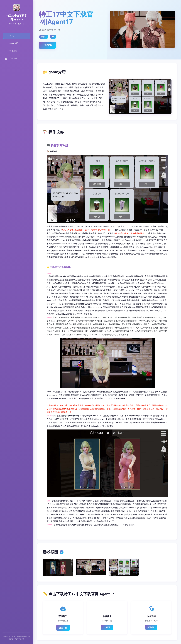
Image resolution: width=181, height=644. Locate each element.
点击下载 (63, 628)
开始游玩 (48, 45)
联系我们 (151, 627)
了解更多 (107, 627)
